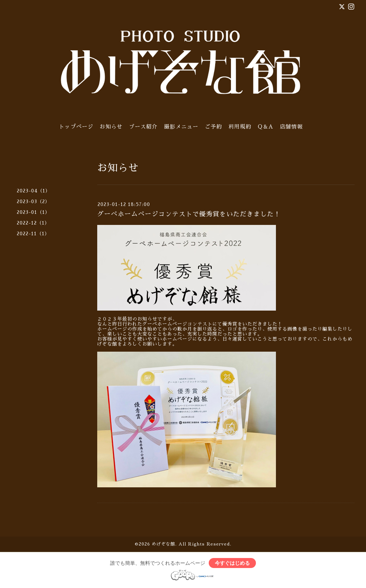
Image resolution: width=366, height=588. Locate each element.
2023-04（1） (34, 191)
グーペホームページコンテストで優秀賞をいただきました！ (189, 214)
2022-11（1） (33, 234)
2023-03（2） (33, 202)
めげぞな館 (164, 544)
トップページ (76, 127)
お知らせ (111, 127)
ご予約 (213, 127)
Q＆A (266, 127)
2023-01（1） (33, 212)
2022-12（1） (33, 223)
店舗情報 (291, 127)
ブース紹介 (143, 127)
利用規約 (240, 127)
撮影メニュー (181, 127)
